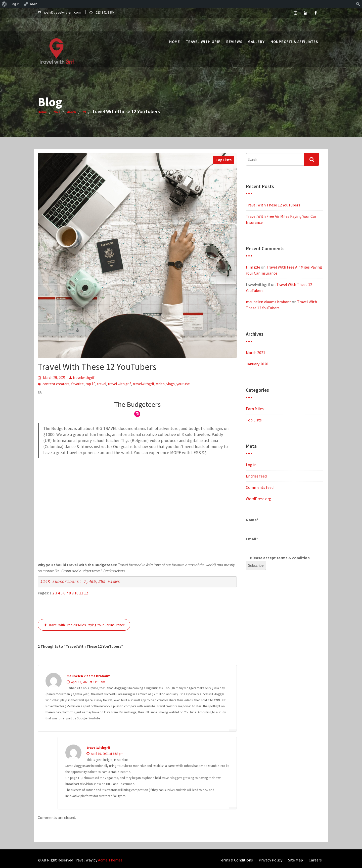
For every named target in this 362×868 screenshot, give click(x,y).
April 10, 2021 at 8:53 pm (105, 754)
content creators (56, 384)
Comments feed (260, 487)
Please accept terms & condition (278, 558)
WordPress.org (259, 499)
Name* (273, 525)
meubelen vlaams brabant (88, 676)
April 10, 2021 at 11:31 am (86, 682)
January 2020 (257, 364)
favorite (77, 384)
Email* (273, 544)
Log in (251, 465)
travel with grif (119, 384)
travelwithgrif (84, 378)
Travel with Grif (203, 28)
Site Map (296, 860)
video (160, 384)
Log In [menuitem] (15, 4)
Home (175, 28)
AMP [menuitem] (30, 4)
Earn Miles (255, 409)
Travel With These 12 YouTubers (273, 205)
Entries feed (256, 476)
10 (76, 593)
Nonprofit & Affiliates (294, 28)
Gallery (256, 28)
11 (81, 593)
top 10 (90, 384)
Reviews (234, 28)
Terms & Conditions (236, 860)
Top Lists (224, 160)
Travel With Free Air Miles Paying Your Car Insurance (87, 625)
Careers (315, 860)
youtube (183, 384)
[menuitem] (4, 4)
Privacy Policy (270, 860)
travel (102, 384)
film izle (253, 267)
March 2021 (256, 353)
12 (86, 593)
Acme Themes (110, 860)
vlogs (171, 384)
